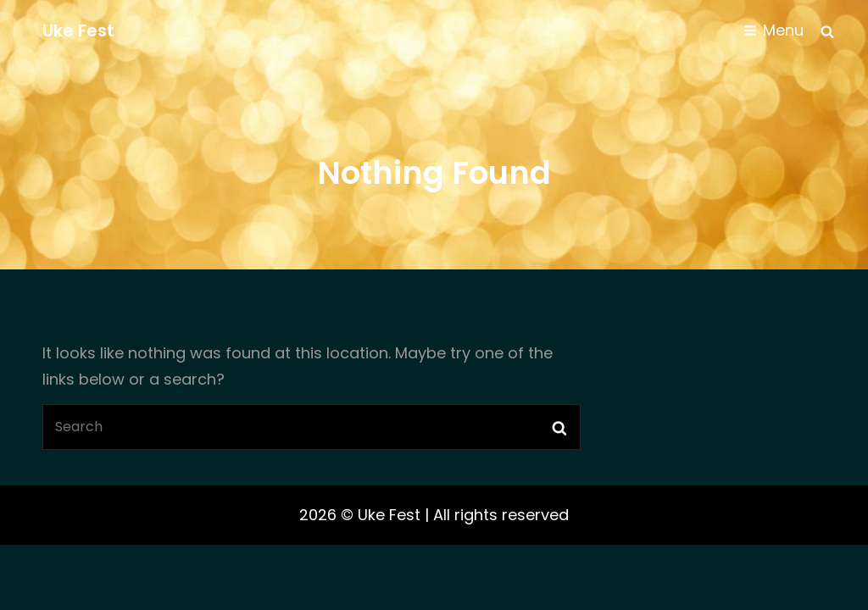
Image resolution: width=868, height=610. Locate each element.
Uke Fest (78, 30)
